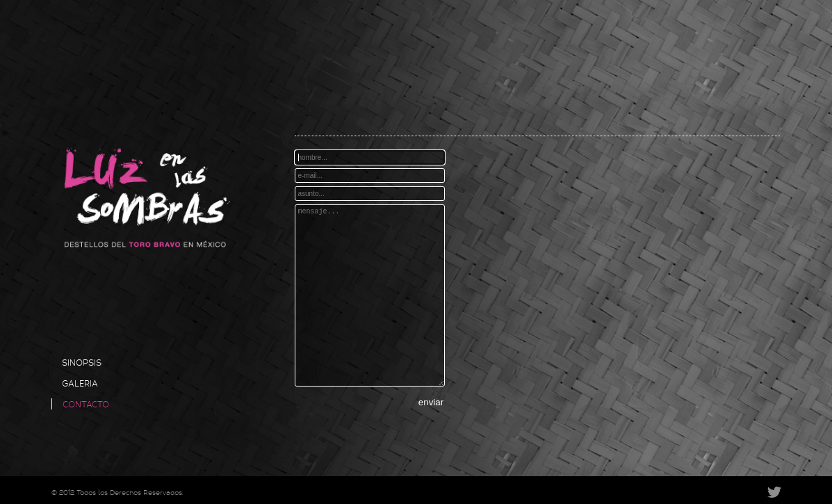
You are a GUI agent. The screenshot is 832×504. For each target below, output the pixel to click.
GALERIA (80, 383)
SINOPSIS (82, 362)
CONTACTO (86, 404)
